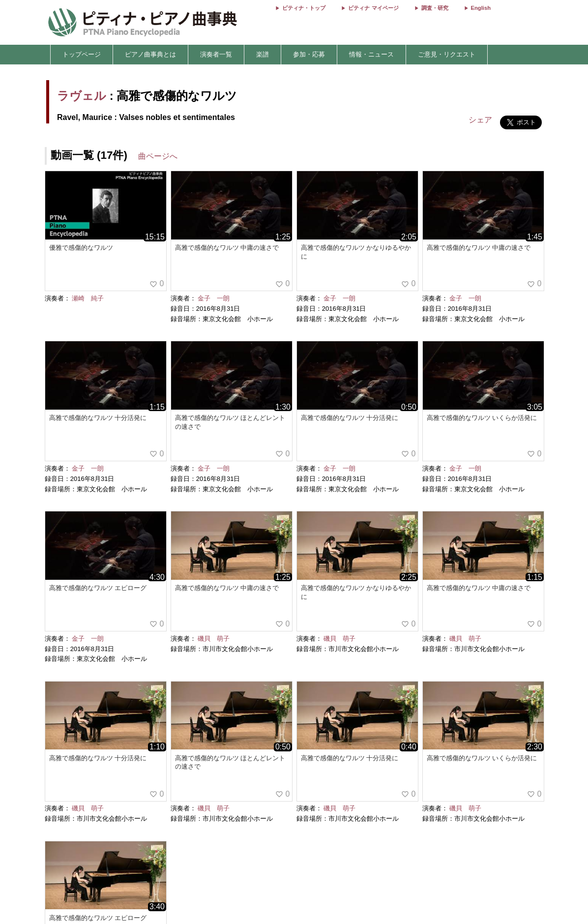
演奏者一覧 (216, 54)
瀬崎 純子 (88, 298)
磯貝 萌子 (214, 639)
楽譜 (263, 54)
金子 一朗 (214, 298)
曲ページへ (158, 156)
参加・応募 (309, 54)
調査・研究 (435, 8)
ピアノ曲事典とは (150, 54)
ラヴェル (82, 96)
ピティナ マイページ (373, 8)
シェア (480, 120)
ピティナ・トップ (304, 8)
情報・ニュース (371, 54)
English (481, 8)
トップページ (82, 54)
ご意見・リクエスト (447, 54)
